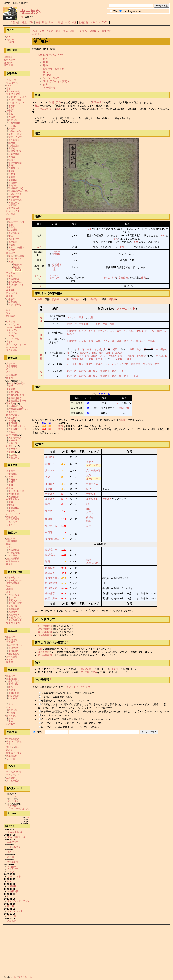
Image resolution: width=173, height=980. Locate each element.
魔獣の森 (13, 606)
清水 (74, 364)
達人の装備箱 (45, 635)
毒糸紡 (49, 511)
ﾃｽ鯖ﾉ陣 (10, 42)
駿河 (10, 881)
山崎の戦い (14, 651)
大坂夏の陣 (14, 497)
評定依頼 (13, 120)
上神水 (128, 359)
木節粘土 (105, 371)
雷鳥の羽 (149, 349)
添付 (51, 22)
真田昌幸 (13, 480)
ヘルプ (93, 22)
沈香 (91, 317)
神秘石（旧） (14, 891)
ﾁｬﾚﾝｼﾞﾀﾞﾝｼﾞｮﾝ (16, 103)
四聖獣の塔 (14, 168)
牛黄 (139, 349)
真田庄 (12, 482)
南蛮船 (12, 109)
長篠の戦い (14, 648)
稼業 (40, 299)
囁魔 (48, 561)
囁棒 (89, 560)
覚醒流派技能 (15, 233)
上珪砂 (134, 376)
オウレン (103, 331)
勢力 (11, 114)
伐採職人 (57, 299)
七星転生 (17, 270)
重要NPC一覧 (13, 91)
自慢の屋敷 (13, 806)
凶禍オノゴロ (15, 194)
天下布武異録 (13, 583)
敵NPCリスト (13, 211)
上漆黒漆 (141, 356)
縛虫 (48, 504)
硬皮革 (90, 364)
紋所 (8, 310)
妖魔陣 (12, 129)
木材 (69, 317)
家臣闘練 (20, 256)
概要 (45, 59)
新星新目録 (12, 679)
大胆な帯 (91, 494)
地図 (35, 31)
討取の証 (11, 214)
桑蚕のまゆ (83, 356)
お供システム (15, 259)
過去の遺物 (12, 350)
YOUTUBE (13, 796)
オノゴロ (13, 598)
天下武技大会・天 (17, 426)
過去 (17, 747)
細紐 (89, 509)
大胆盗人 (50, 494)
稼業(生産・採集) (17, 222)
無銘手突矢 (92, 484)
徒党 (116, 239)
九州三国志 (14, 146)
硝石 (114, 371)
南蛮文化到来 (13, 499)
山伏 (39, 286)
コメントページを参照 (78, 687)
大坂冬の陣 (14, 494)
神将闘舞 (8, 63)
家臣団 (12, 256)
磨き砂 (99, 364)
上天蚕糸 (117, 359)
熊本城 (12, 174)
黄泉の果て (14, 203)
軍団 (8, 592)
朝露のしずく (98, 356)
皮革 (81, 364)
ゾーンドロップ (51, 78)
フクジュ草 (108, 341)
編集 (24, 22)
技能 (11, 225)
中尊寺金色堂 (15, 163)
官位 (8, 313)
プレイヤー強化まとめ (18, 809)
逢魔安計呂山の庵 (17, 401)
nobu (14, 977)
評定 (8, 707)
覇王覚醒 (8, 65)
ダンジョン (12, 126)
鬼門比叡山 (14, 684)
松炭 (101, 353)
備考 (45, 84)
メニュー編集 (13, 781)
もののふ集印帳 (14, 327)
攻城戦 (12, 106)
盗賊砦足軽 (51, 588)
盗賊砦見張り (52, 578)
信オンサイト (14, 801)
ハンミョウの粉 (120, 364)
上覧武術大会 (13, 324)
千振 (91, 341)
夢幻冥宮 (13, 180)
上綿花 (109, 353)
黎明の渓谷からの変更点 (56, 81)
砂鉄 (69, 371)
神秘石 (12, 245)
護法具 (11, 906)
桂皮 (131, 331)
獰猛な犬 (50, 573)
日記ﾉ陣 (10, 40)
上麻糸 (130, 356)
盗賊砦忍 (50, 555)
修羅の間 (13, 443)
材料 (133, 309)
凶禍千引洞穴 (15, 617)
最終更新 (83, 22)
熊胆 (132, 349)
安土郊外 (30, 12)
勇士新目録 (12, 474)
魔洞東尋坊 (14, 615)
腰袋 (11, 719)
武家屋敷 (11, 299)
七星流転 (11, 452)
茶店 (39, 247)
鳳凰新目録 (12, 639)
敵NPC (47, 75)
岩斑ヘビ (50, 464)
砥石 (115, 349)
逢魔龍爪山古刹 (16, 395)
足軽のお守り (93, 465)
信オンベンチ (13, 775)
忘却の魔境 (14, 154)
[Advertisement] (86, 950)
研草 (119, 341)
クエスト (11, 276)
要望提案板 (12, 756)
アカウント (12, 336)
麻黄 (98, 341)
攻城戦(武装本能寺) (18, 191)
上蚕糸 (90, 359)
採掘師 (112, 299)
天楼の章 (11, 364)
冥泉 (23, 383)
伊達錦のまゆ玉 (116, 356)
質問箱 (10, 747)
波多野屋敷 (44, 652)
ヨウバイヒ (142, 331)
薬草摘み (76, 299)
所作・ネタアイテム (16, 344)
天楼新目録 (12, 366)
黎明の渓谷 (55, 102)
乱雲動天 (8, 57)
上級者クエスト (16, 285)
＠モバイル (12, 333)
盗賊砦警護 (51, 583)
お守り (90, 512)
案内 (16, 22)
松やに (82, 331)
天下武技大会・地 (17, 429)
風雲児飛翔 (10, 60)
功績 (8, 287)
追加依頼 (11, 778)
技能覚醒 (13, 230)
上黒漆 (119, 353)
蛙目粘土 (124, 376)
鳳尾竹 (82, 317)
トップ (8, 22)
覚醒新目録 (12, 541)
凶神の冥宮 (14, 140)
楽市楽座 (13, 302)
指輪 (11, 721)
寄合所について (14, 772)
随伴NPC (94, 31)
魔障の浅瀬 (14, 609)
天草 (107, 364)
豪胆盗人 (50, 499)
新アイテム (12, 716)
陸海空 (12, 143)
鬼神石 (21, 247)
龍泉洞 (12, 160)
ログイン (104, 22)
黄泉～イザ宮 (15, 137)
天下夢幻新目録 (14, 580)
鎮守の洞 (106, 31)
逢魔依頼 (13, 186)
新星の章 (11, 676)
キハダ (92, 331)
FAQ (8, 86)
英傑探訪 (17, 267)
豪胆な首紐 (92, 499)
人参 (112, 331)
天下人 (10, 111)
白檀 (112, 324)
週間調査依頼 (15, 282)
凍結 (31, 22)
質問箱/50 (12, 867)
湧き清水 (84, 353)
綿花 (89, 349)
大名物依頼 (14, 279)
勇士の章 (11, 471)
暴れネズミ (51, 457)
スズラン (121, 331)
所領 (11, 704)
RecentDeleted (15, 832)
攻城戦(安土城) (16, 188)
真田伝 (12, 166)
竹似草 (151, 341)
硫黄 (95, 371)
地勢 (45, 65)
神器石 (12, 250)
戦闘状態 (11, 316)
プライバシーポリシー (27, 977)
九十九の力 (14, 239)
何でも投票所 (13, 739)
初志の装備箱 (45, 626)
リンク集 (11, 759)
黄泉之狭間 (14, 197)
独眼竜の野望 (15, 151)
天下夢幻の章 (13, 578)
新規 (61, 22)
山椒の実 (72, 331)
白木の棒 (84, 324)
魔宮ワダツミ (15, 600)
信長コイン (12, 330)
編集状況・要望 (14, 753)
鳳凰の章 (11, 637)
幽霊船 (12, 171)
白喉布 (90, 517)
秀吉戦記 (13, 157)
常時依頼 (123, 278)
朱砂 (157, 364)
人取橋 (12, 690)
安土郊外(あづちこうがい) (52, 55)
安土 (42, 31)
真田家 (10, 477)
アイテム (122, 309)
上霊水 (99, 359)
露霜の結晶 (78, 359)
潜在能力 (13, 227)
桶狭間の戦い (15, 645)
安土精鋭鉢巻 (93, 470)
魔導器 (11, 852)
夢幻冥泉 (13, 183)
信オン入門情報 (14, 742)
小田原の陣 (14, 693)
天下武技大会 (13, 208)
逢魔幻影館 (14, 392)
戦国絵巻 (11, 322)
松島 (11, 687)
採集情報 (11, 290)
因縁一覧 (12, 916)
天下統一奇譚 (15, 200)
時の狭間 (13, 699)
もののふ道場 (54, 31)
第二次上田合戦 (16, 491)
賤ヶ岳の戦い (15, 654)
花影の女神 (13, 842)
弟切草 (82, 341)
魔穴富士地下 (15, 603)
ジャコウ (147, 364)
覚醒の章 (11, 538)
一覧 (67, 22)
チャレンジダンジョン (18, 901)
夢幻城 (12, 177)
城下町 (10, 296)
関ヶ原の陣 (14, 696)
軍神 (11, 236)
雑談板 (10, 750)
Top (22, 17)
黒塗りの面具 (93, 563)
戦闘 (72, 31)
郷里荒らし (51, 526)
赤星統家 (12, 921)
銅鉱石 (82, 371)
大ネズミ (50, 470)
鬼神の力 (13, 247)
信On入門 (11, 80)
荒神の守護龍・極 (16, 837)
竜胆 (159, 331)
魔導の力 (13, 242)
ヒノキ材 (95, 324)
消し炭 (97, 349)
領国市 (12, 713)
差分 (38, 22)
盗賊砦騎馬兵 (52, 539)
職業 (8, 219)
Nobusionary (12, 347)
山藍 (152, 331)
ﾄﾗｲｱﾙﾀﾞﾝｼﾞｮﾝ (16, 131)
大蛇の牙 (91, 462)
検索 (74, 22)
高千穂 (12, 148)
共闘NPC (82, 31)
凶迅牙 (49, 532)
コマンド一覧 (13, 339)
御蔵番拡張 (12, 293)
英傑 (11, 262)
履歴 (44, 22)
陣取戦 (17, 123)
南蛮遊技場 (14, 508)
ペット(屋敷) (15, 304)
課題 (65, 31)
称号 (8, 372)
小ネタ (10, 342)
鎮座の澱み (51, 598)
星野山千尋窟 (15, 134)
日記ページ (12, 744)
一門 (8, 307)
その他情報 (49, 88)
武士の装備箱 (45, 632)
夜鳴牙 (49, 489)
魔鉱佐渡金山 (15, 620)
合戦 (11, 123)
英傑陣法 (17, 265)
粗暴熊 (49, 519)
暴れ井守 (50, 593)
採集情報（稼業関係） (55, 69)
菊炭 (94, 353)
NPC (46, 72)
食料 (122, 247)
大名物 (12, 117)
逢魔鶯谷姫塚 (15, 398)
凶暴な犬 (50, 568)
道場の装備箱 (45, 629)
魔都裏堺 (13, 612)
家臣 (95, 672)
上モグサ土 (125, 371)
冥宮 (18, 383)
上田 (11, 485)
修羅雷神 (12, 886)
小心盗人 (50, 484)
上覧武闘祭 (12, 205)
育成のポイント (14, 83)
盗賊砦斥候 (51, 550)
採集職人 (94, 299)
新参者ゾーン (39, 34)
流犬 (48, 477)
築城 (8, 369)
